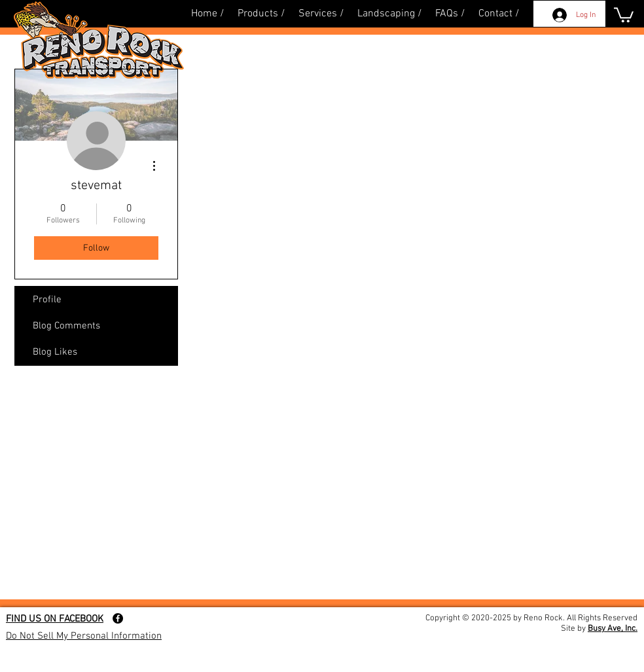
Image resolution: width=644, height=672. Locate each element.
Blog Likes (55, 352)
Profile (47, 300)
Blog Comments (66, 326)
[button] (624, 14)
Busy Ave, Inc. (613, 629)
